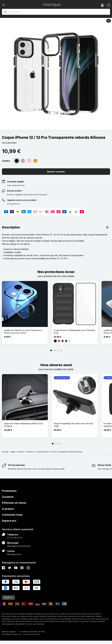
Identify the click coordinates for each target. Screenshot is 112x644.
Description (56, 227)
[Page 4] (61, 350)
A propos (8, 509)
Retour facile (104, 465)
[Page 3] (58, 350)
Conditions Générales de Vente (32, 632)
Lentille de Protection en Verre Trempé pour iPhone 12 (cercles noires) (23, 332)
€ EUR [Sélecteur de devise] (8, 598)
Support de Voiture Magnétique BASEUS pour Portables (24, 425)
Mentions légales (9, 632)
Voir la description (9, 143)
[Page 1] (51, 350)
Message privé (14, 554)
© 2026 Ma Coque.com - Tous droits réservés (21, 634)
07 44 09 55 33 (15, 538)
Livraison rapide (15, 182)
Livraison (8, 497)
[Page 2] (54, 350)
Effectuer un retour (14, 503)
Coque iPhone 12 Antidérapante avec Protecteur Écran (74, 332)
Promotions (9, 491)
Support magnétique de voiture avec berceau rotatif (73, 425)
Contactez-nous (12, 515)
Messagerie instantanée (19, 546)
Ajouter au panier (56, 172)
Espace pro (9, 521)
